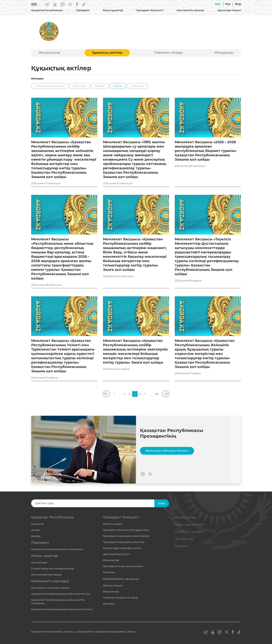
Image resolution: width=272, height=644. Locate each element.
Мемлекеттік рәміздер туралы (50, 588)
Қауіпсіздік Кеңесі (229, 10)
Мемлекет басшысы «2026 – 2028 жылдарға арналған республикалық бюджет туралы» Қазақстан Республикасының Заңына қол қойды (206, 151)
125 (157, 394)
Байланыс (109, 572)
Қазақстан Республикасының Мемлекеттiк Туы (61, 594)
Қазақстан (37, 524)
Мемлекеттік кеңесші (191, 10)
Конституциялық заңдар (46, 575)
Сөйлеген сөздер (168, 53)
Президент (83, 10)
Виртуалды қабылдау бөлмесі (167, 451)
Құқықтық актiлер (107, 53)
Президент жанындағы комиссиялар (126, 536)
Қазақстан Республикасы (47, 10)
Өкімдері (109, 604)
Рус (228, 4)
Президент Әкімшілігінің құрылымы (126, 530)
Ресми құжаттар (113, 10)
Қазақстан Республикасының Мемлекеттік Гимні (62, 609)
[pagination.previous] (106, 394)
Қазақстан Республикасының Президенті (57, 549)
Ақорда (36, 536)
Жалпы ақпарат (113, 524)
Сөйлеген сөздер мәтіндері (120, 598)
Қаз (218, 4)
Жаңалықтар (49, 53)
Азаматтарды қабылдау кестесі (122, 548)
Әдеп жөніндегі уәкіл (117, 554)
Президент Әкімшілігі (150, 10)
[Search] (96, 503)
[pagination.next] (166, 394)
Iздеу (162, 503)
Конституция (39, 562)
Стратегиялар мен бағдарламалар (53, 569)
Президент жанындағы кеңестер (124, 542)
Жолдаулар (224, 53)
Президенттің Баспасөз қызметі (123, 566)
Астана (35, 530)
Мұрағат (182, 546)
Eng (238, 4)
